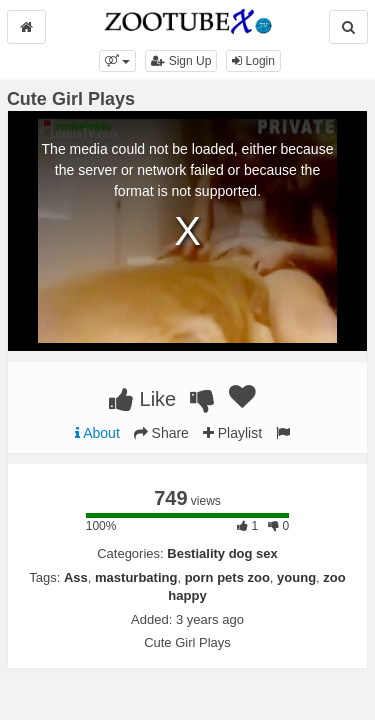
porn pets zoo (227, 577)
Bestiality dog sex (222, 553)
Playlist (232, 433)
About (97, 433)
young (296, 577)
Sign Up (181, 61)
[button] (117, 61)
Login (253, 61)
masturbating (136, 577)
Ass (76, 577)
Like (142, 399)
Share (161, 433)
